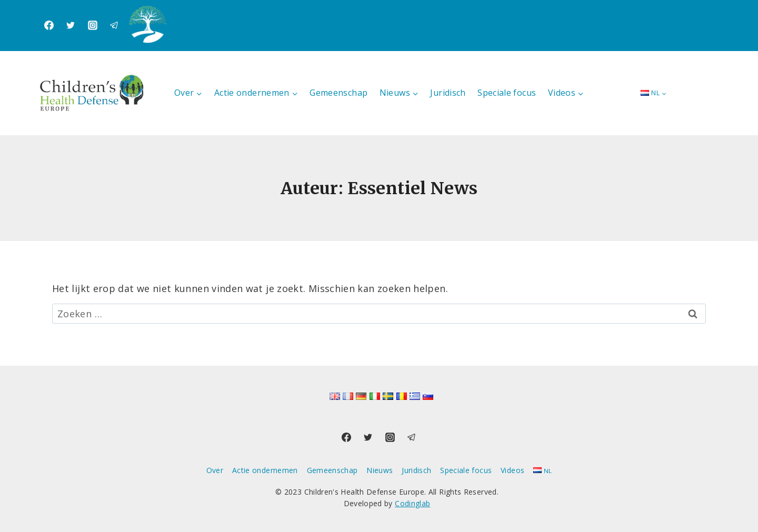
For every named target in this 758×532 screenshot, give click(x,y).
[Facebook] (49, 25)
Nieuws (380, 470)
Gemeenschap (338, 93)
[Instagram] (93, 25)
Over (215, 470)
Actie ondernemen (265, 470)
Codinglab (412, 503)
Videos (512, 470)
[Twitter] (71, 25)
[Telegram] (114, 25)
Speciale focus (507, 93)
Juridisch (448, 93)
